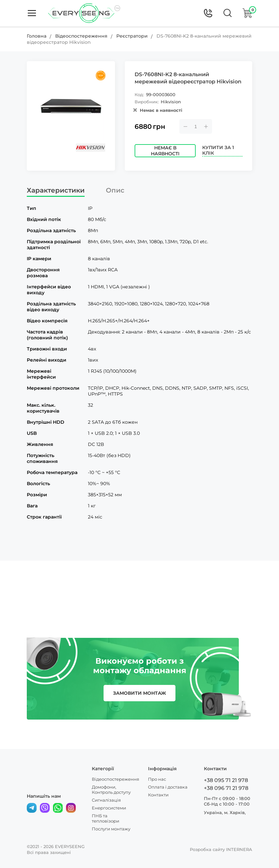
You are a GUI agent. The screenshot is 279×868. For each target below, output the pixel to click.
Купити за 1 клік (218, 150)
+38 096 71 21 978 (226, 788)
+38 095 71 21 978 (226, 780)
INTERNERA (239, 849)
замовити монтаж (139, 693)
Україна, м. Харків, (225, 812)
